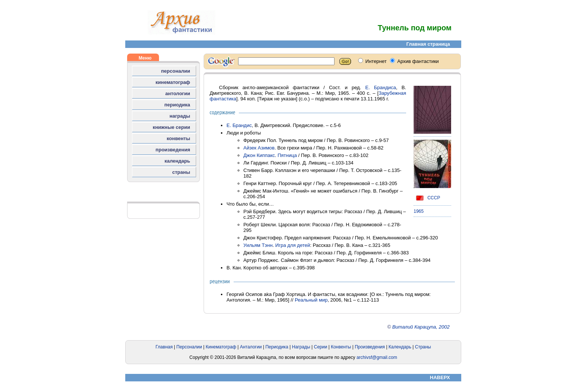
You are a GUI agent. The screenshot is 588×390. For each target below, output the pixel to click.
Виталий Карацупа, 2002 (421, 327)
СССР (427, 198)
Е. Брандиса (381, 87)
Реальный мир (311, 300)
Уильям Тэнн (258, 245)
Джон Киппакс (259, 155)
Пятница (287, 155)
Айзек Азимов (259, 148)
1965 (419, 211)
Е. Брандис (239, 125)
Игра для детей (293, 245)
